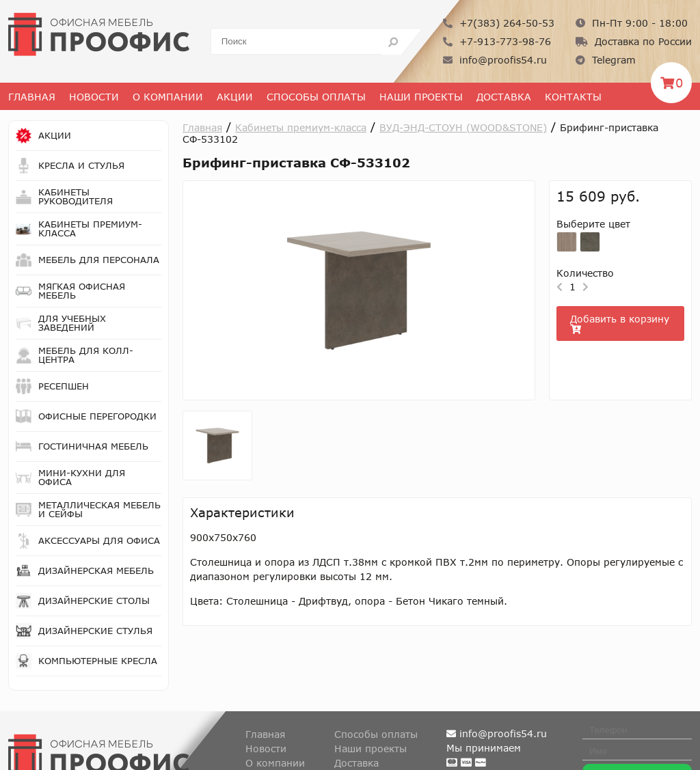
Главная (32, 97)
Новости (94, 97)
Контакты (573, 97)
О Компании (168, 97)
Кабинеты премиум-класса (301, 127)
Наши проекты (421, 97)
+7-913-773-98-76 (497, 41)
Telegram (606, 60)
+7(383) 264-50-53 (499, 23)
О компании (275, 763)
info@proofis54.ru (495, 60)
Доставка (504, 97)
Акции (235, 97)
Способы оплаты (316, 97)
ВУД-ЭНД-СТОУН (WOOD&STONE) (463, 127)
